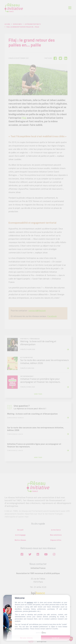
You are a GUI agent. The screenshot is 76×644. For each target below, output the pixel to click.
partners (30, 603)
